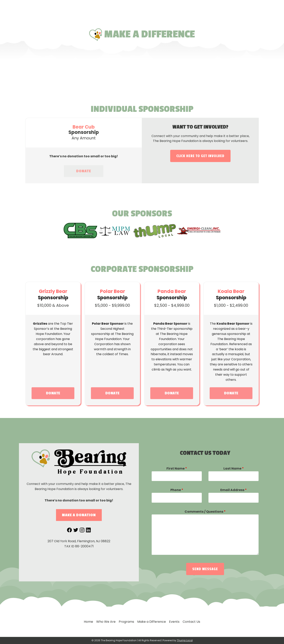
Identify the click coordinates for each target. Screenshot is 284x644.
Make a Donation (79, 515)
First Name (177, 468)
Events (205, 8)
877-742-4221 (261, 8)
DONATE (84, 171)
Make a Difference (175, 8)
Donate (271, 22)
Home (92, 8)
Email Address (234, 490)
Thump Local (185, 640)
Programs (142, 8)
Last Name (234, 468)
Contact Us (231, 8)
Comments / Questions (205, 512)
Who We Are (115, 8)
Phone (177, 490)
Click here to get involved (200, 156)
